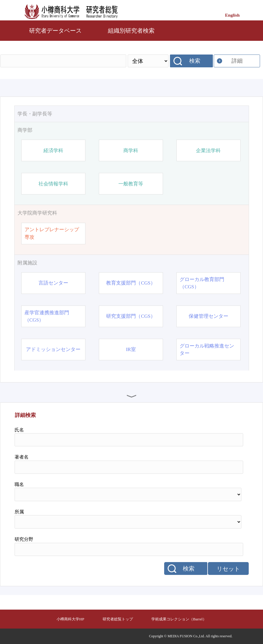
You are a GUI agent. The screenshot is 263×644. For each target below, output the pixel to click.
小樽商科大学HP (70, 619)
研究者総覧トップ (118, 619)
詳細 (237, 61)
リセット (228, 569)
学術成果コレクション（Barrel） (179, 619)
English (232, 15)
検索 (195, 61)
